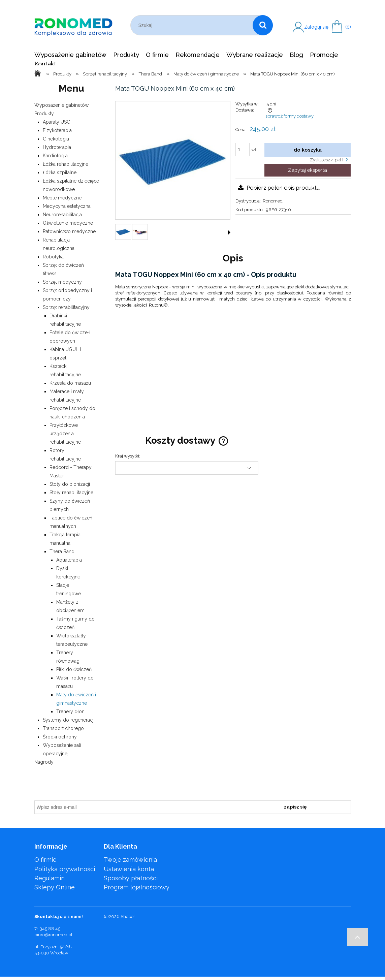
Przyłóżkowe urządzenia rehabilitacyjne (65, 434)
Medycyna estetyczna (67, 206)
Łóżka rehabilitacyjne (66, 164)
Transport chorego (63, 728)
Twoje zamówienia (130, 860)
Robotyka (53, 257)
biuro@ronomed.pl (53, 935)
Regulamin (50, 878)
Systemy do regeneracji (69, 720)
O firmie (45, 860)
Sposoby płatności (131, 878)
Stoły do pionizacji (70, 484)
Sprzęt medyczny (62, 282)
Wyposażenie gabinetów (61, 105)
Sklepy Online (55, 887)
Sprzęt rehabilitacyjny (66, 307)
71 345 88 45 (47, 929)
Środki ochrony (60, 737)
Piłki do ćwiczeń (74, 669)
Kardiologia (55, 156)
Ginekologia (56, 139)
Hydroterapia (57, 147)
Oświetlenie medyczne (68, 223)
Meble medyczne (62, 198)
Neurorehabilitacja (62, 215)
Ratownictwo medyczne (69, 231)
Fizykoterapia (57, 130)
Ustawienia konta (129, 869)
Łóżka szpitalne (60, 172)
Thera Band (62, 551)
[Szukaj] (263, 25)
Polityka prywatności (65, 869)
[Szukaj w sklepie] (193, 25)
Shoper (128, 916)
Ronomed (273, 201)
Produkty (44, 114)
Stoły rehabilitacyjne (71, 493)
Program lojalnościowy (137, 887)
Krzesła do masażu (70, 383)
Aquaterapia (69, 560)
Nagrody (44, 762)
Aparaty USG (57, 122)
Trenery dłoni (71, 712)
